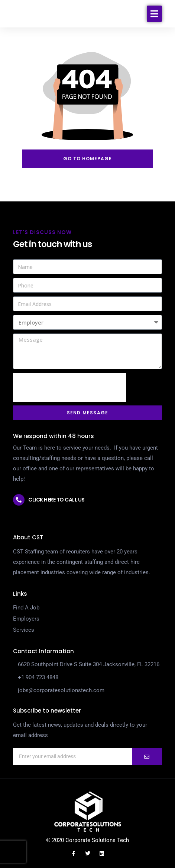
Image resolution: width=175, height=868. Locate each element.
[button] (154, 22)
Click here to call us (56, 500)
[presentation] (69, 387)
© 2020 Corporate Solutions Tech (87, 840)
